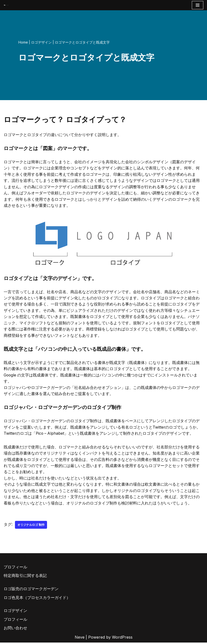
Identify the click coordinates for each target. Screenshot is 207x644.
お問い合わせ (15, 630)
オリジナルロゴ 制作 (31, 526)
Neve (80, 639)
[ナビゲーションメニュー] (198, 5)
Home (23, 42)
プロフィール (15, 568)
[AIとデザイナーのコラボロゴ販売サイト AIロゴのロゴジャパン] (6, 5)
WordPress (122, 639)
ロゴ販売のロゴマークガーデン (31, 590)
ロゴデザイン (41, 42)
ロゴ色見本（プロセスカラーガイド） (37, 599)
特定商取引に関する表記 (25, 577)
